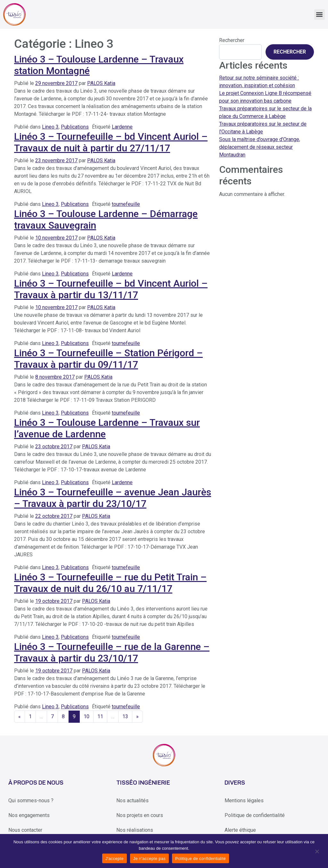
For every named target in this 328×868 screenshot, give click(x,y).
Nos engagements (29, 815)
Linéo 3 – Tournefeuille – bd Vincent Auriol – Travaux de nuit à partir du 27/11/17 (111, 142)
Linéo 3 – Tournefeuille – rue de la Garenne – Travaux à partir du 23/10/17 (112, 653)
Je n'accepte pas (149, 859)
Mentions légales (244, 801)
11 (100, 716)
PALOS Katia (101, 83)
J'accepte (115, 859)
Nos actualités (132, 801)
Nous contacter (25, 830)
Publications (75, 127)
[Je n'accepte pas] (317, 851)
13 (125, 716)
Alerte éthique (240, 830)
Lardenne (122, 127)
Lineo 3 (50, 127)
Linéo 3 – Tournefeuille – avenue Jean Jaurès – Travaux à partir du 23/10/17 (113, 498)
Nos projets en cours (140, 815)
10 (86, 716)
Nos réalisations (135, 830)
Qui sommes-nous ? (31, 801)
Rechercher (232, 40)
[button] (320, 15)
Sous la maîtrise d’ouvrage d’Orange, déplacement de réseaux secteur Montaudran (260, 147)
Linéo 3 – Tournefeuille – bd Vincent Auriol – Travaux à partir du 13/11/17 (111, 289)
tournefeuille (126, 204)
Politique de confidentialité (255, 815)
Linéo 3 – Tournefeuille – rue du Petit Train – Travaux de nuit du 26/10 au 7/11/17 (110, 583)
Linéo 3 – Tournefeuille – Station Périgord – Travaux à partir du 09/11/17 (108, 359)
